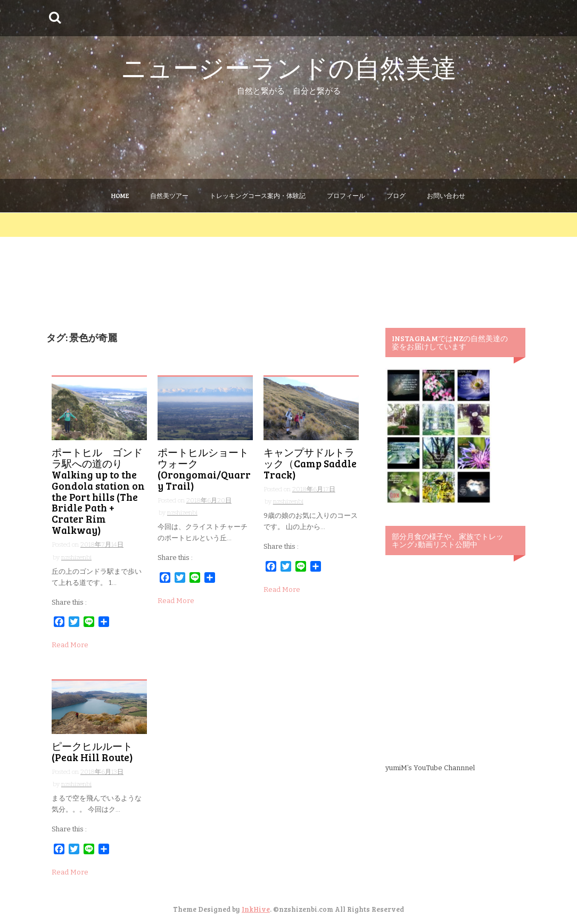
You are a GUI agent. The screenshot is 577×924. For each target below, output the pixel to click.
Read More (70, 645)
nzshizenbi (76, 557)
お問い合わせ (446, 195)
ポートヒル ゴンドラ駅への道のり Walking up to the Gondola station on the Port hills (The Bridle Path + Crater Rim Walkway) (98, 491)
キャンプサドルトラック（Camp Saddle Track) (310, 463)
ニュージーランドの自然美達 (289, 67)
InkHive (256, 909)
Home (120, 195)
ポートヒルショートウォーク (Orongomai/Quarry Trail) (204, 469)
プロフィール (346, 195)
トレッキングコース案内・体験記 (258, 195)
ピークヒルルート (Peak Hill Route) (97, 752)
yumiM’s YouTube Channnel (430, 768)
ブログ (396, 195)
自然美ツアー (169, 195)
